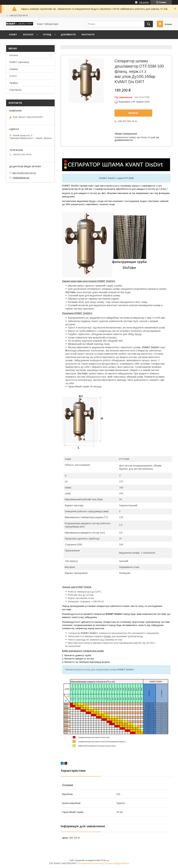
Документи (68, 35)
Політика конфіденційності (116, 863)
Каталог (28, 35)
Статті (13, 76)
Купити (133, 113)
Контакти (88, 35)
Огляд (47, 35)
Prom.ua (105, 860)
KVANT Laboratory (19, 62)
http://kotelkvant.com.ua (24, 173)
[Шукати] (149, 24)
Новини (14, 69)
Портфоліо (16, 90)
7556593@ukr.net (21, 178)
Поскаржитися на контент (90, 863)
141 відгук (144, 2)
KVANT (13, 35)
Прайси (14, 83)
